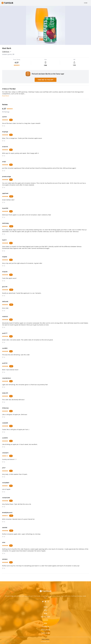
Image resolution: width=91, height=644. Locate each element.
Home (86, 3)
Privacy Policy (45, 630)
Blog (46, 613)
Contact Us (45, 627)
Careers (45, 620)
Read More (6, 96)
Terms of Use (45, 633)
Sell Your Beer (46, 617)
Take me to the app (45, 80)
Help (46, 623)
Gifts (45, 610)
